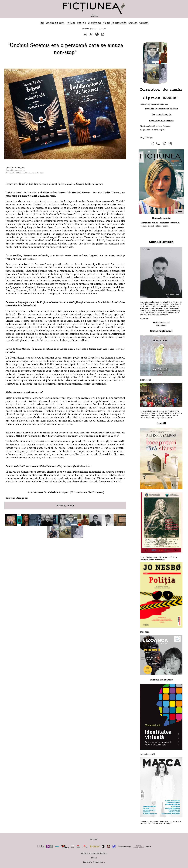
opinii (165, 225)
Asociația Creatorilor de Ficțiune (161, 108)
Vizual (106, 23)
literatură (164, 222)
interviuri (175, 222)
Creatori (133, 23)
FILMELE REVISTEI (161, 322)
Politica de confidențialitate (94, 853)
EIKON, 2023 (145, 380)
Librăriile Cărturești (161, 120)
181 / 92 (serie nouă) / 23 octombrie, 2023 (26, 172)
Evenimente (94, 23)
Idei (42, 23)
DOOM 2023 (161, 325)
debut (151, 225)
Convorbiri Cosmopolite (15, 170)
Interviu (82, 23)
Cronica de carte (55, 23)
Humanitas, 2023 (147, 753)
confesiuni (146, 222)
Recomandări (119, 23)
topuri (144, 225)
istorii (158, 225)
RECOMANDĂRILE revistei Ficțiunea (155, 126)
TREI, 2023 (145, 631)
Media (94, 857)
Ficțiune (71, 23)
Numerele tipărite (161, 218)
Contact (144, 23)
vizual (155, 222)
